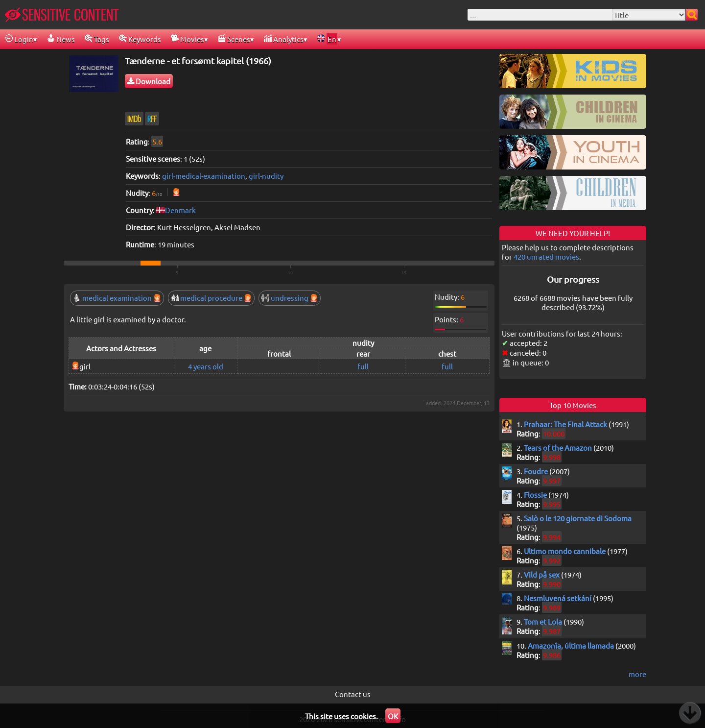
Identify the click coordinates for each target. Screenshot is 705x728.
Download (149, 81)
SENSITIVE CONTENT (62, 15)
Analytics (284, 39)
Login (19, 39)
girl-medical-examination (204, 176)
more (637, 674)
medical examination (117, 298)
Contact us (353, 694)
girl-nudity (266, 176)
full (363, 366)
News (61, 39)
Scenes (234, 39)
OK (393, 716)
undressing (290, 298)
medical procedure (211, 298)
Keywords (140, 39)
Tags (97, 39)
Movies (188, 39)
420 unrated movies (546, 256)
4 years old (206, 366)
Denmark (180, 210)
